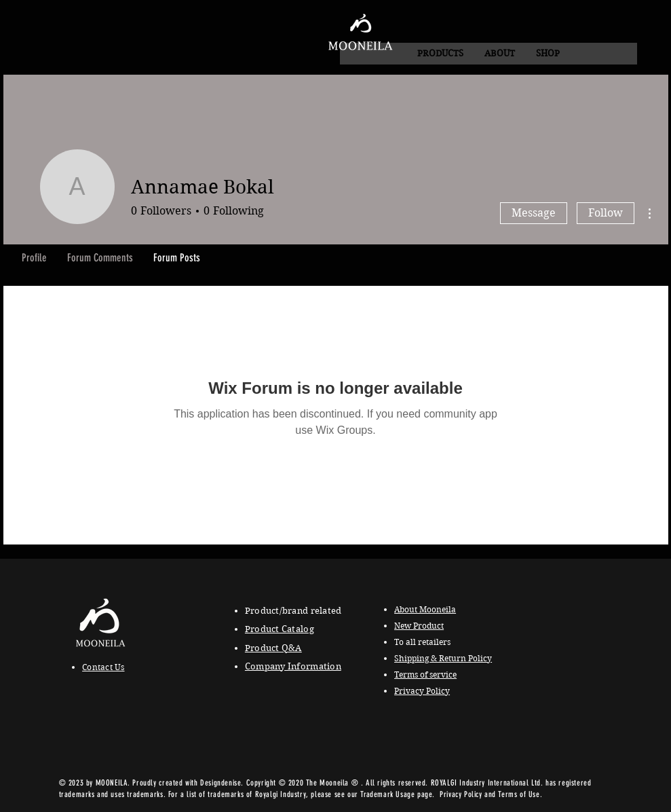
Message (534, 213)
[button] (499, 54)
